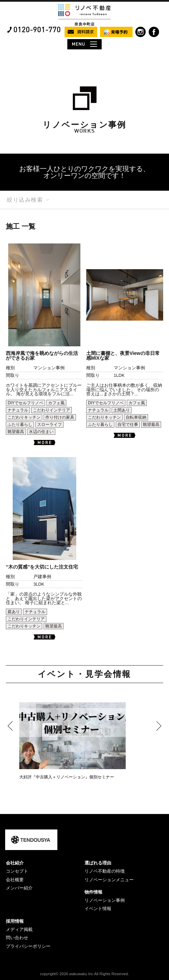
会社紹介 (15, 863)
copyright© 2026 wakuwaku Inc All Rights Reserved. (85, 974)
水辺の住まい (41, 432)
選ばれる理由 (98, 863)
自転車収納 (136, 417)
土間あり (122, 410)
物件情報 (93, 892)
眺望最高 (16, 432)
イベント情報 (98, 909)
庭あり (14, 612)
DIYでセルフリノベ (25, 403)
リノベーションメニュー (109, 880)
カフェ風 (56, 403)
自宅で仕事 (128, 425)
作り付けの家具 (60, 417)
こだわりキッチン (24, 417)
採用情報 (15, 921)
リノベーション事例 (105, 900)
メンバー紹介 (19, 888)
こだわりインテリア (52, 410)
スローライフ (49, 425)
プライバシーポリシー (28, 946)
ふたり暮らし (20, 425)
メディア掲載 (19, 929)
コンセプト (17, 871)
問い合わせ (17, 938)
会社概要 (15, 880)
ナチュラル (18, 410)
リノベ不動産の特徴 (105, 871)
